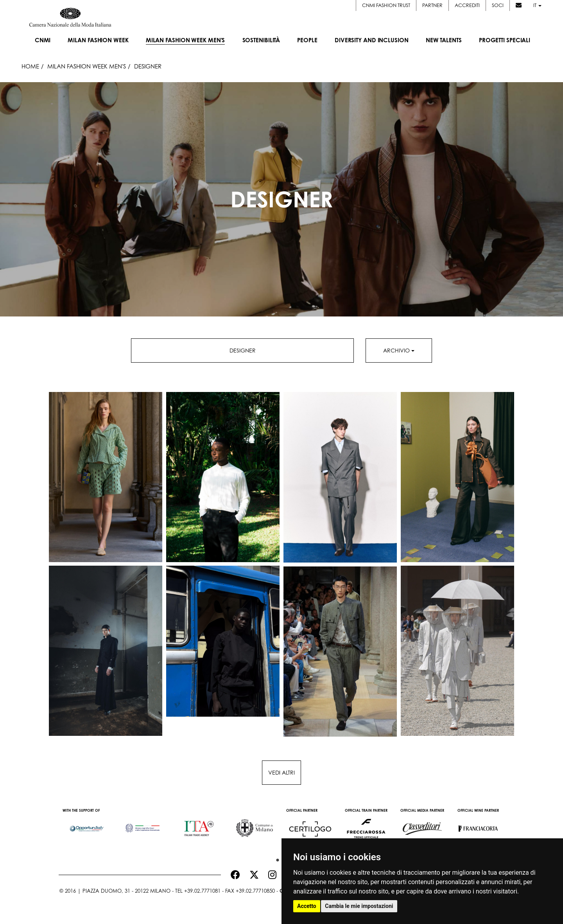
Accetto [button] (307, 906)
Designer (243, 350)
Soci (498, 5)
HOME (30, 66)
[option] (87, 825)
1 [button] (276, 858)
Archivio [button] (399, 350)
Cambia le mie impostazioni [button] (359, 906)
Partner (432, 5)
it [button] (537, 5)
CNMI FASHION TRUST (386, 5)
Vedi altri (281, 772)
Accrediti (467, 5)
